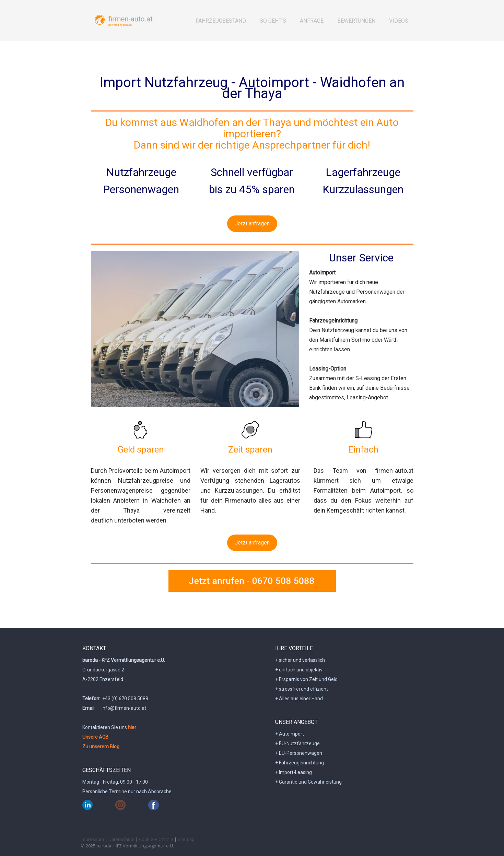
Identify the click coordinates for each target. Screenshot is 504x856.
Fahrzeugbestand (221, 21)
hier (132, 727)
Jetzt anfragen (252, 224)
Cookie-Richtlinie (156, 839)
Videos (399, 21)
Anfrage (312, 21)
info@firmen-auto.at (124, 708)
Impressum (92, 839)
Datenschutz (121, 839)
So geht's (273, 21)
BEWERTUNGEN (356, 21)
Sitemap (186, 839)
